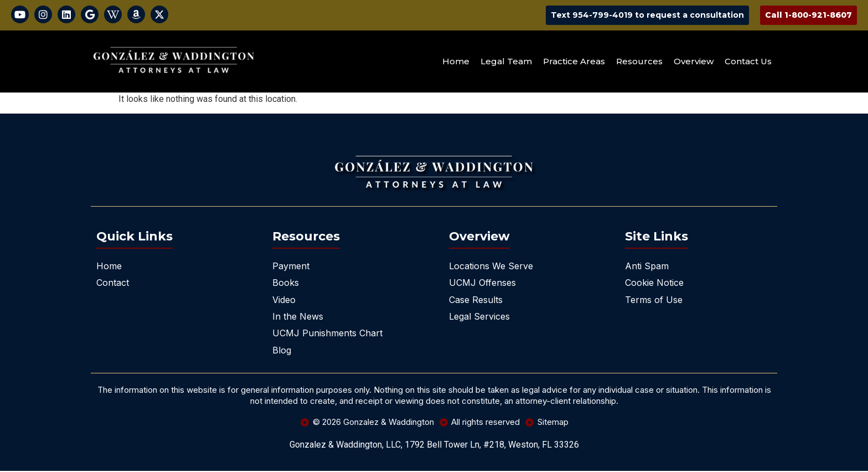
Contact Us (748, 62)
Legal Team (506, 62)
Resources (639, 62)
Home (456, 62)
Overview (694, 62)
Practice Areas (574, 62)
